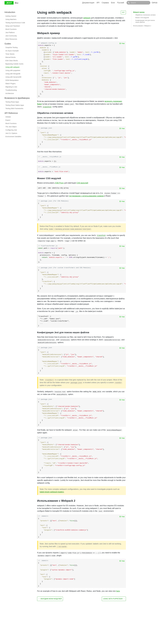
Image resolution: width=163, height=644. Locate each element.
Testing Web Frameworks (14, 108)
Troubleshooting (11, 90)
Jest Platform (10, 32)
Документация (93, 3)
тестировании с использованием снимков (86, 196)
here (118, 591)
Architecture (10, 93)
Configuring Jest (11, 130)
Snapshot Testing (11, 47)
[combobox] (141, 3)
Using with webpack (12, 67)
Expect (8, 120)
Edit (123, 12)
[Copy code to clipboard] (122, 43)
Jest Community (11, 36)
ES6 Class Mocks (12, 61)
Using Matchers (11, 19)
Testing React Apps (12, 102)
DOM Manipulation (12, 80)
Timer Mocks (10, 54)
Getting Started (11, 16)
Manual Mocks (11, 57)
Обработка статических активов (145, 15)
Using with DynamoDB (13, 77)
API (103, 3)
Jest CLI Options (11, 133)
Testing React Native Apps (15, 105)
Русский (126, 3)
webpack (87, 18)
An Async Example (12, 51)
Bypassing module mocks (14, 64)
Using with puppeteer (13, 70)
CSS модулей (82, 183)
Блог (118, 3)
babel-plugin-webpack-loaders (52, 492)
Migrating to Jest (11, 87)
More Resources (11, 39)
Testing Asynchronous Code (15, 23)
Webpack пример (139, 12)
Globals (8, 117)
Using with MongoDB (13, 74)
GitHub (155, 3)
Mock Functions (11, 29)
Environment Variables (13, 137)
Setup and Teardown (13, 26)
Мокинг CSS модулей (142, 18)
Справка (110, 3)
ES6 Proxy (60, 183)
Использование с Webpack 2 (142, 26)
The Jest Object (11, 127)
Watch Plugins (10, 84)
